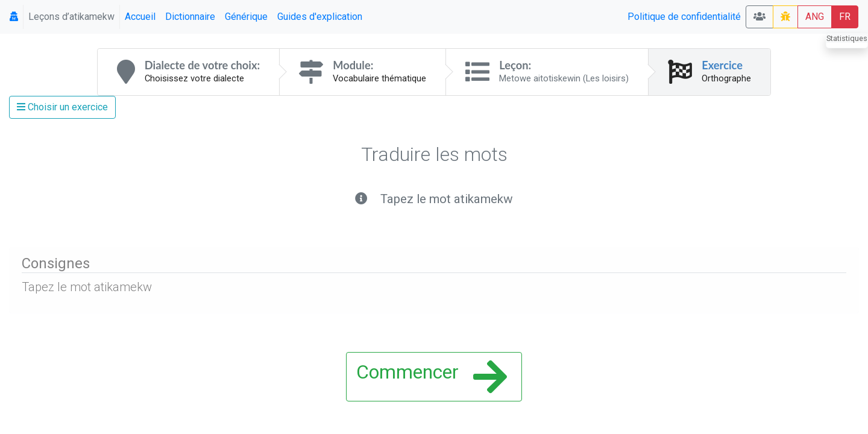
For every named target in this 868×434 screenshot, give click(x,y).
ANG (815, 17)
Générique (246, 17)
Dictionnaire (190, 17)
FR (845, 17)
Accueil (140, 17)
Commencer (432, 377)
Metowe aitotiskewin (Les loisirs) (564, 78)
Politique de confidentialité (684, 17)
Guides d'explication (320, 17)
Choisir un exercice (62, 107)
